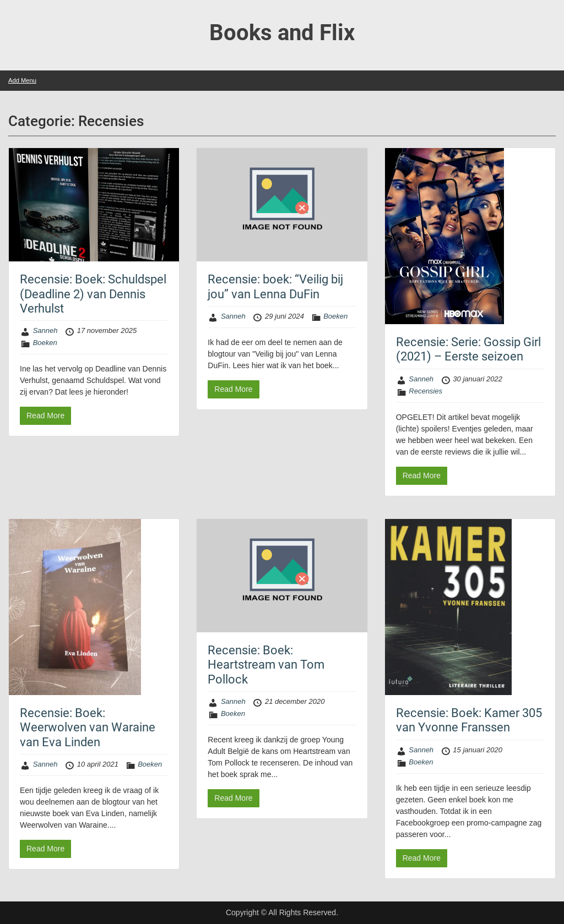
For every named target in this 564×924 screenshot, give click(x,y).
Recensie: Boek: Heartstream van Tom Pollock (266, 665)
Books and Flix (282, 33)
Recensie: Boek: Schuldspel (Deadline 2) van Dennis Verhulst (93, 294)
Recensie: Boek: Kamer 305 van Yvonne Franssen (469, 720)
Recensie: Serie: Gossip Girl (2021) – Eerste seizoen (468, 349)
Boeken (45, 343)
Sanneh (45, 330)
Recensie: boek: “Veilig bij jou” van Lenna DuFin (275, 286)
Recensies (425, 391)
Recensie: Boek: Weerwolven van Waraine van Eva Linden (88, 728)
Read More (45, 415)
